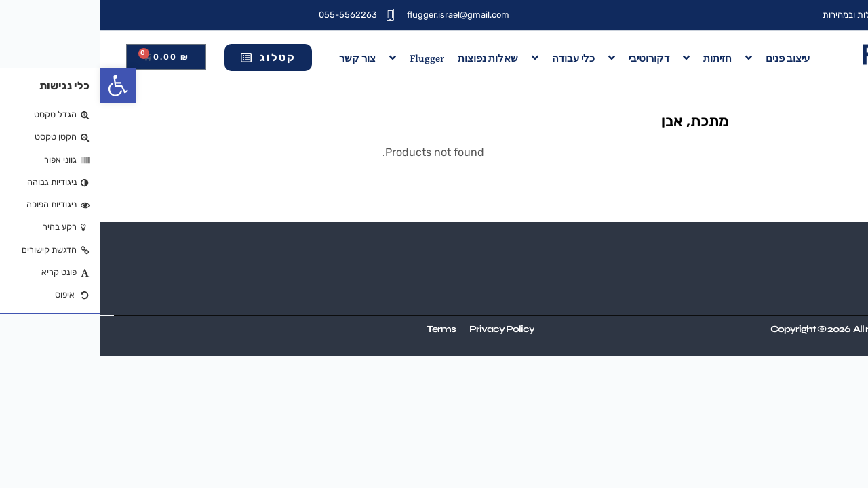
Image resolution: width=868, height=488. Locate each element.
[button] (18, 85)
